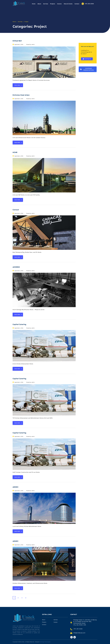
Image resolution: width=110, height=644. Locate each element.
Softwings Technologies (45, 642)
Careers (59, 4)
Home (34, 4)
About (39, 4)
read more (18, 85)
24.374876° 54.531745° (82, 621)
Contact (77, 4)
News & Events (68, 4)
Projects (53, 4)
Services (46, 4)
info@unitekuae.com (79, 633)
